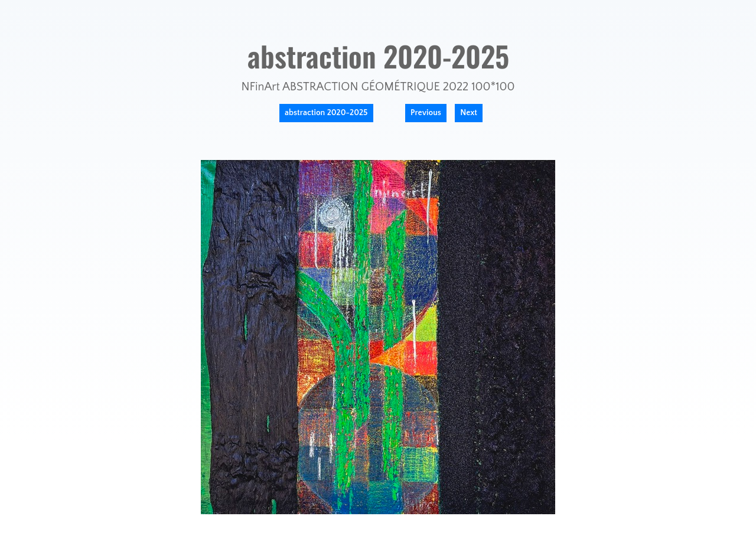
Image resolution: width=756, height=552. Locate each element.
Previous (426, 113)
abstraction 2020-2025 (326, 113)
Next (469, 113)
